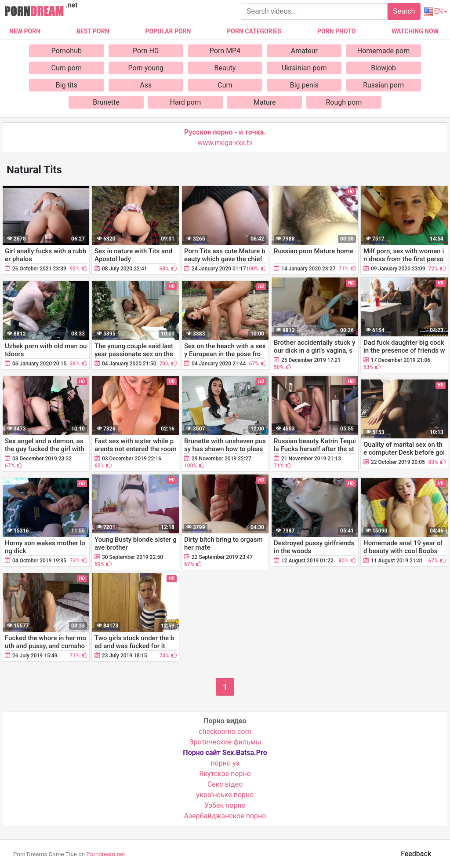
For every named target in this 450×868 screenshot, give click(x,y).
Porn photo (336, 31)
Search (404, 11)
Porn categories (254, 31)
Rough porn (344, 102)
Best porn (93, 31)
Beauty (225, 68)
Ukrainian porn (304, 68)
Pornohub (67, 51)
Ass (146, 85)
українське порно (225, 795)
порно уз (225, 763)
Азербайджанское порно (225, 816)
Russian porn (383, 85)
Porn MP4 (225, 51)
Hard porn (185, 102)
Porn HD (146, 51)
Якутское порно (225, 774)
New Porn (25, 31)
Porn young (146, 68)
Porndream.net (105, 854)
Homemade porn (384, 51)
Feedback (416, 854)
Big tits (67, 85)
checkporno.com (225, 731)
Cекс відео (225, 784)
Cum (225, 85)
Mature (265, 102)
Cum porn (67, 68)
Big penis (304, 85)
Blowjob (383, 68)
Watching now (415, 31)
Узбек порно (225, 805)
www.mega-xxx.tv (225, 143)
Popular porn (168, 31)
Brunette (106, 102)
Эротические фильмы (225, 742)
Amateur (304, 51)
